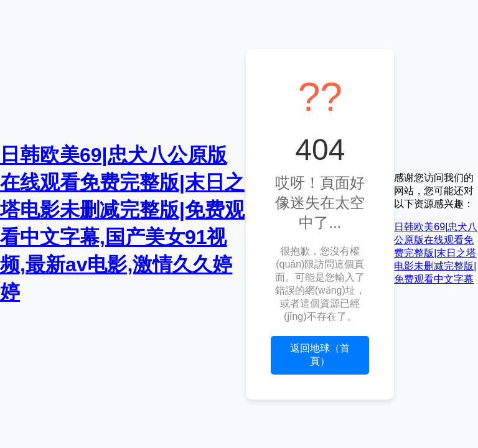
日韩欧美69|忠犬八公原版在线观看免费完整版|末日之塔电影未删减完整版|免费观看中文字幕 (436, 253)
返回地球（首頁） (320, 355)
